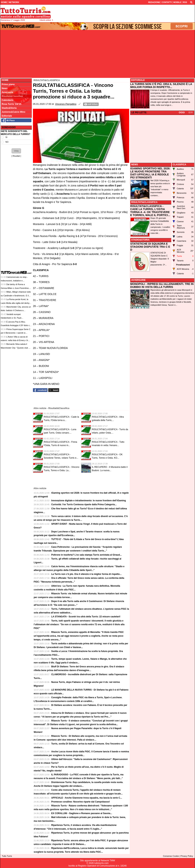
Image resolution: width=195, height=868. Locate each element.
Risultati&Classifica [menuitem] (12, 96)
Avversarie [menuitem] (7, 92)
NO (7, 142)
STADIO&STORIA (140, 240)
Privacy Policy (187, 856)
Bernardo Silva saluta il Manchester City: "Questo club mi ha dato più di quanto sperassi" (16, 348)
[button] (16, 151)
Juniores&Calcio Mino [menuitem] (13, 112)
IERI (191, 113)
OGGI (182, 113)
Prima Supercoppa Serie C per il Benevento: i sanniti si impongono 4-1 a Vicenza (16, 333)
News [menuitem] (5, 88)
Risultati (16, 156)
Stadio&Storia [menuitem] (9, 108)
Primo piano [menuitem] (8, 84)
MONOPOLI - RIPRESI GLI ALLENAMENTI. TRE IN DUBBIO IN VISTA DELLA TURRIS (162, 285)
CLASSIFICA (179, 165)
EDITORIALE (138, 80)
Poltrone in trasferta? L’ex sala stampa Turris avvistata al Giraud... (87, 555)
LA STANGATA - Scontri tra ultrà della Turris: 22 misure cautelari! (86, 617)
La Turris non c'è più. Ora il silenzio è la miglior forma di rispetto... (86, 574)
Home (5, 80)
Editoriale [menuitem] (7, 116)
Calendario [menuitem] (7, 100)
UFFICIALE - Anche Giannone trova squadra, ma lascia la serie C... (87, 798)
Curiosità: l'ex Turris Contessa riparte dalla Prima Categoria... (84, 504)
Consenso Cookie (171, 856)
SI (6, 137)
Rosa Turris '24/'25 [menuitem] (12, 104)
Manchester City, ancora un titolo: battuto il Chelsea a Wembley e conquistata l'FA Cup (16, 310)
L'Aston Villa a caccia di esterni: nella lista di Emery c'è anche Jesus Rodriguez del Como (16, 340)
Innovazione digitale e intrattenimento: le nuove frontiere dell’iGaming (89, 501)
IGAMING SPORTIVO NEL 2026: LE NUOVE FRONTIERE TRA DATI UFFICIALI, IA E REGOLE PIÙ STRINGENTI (150, 173)
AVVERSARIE (138, 280)
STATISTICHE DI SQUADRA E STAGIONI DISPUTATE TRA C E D (150, 247)
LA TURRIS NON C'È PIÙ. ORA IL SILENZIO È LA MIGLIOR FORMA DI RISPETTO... (161, 86)
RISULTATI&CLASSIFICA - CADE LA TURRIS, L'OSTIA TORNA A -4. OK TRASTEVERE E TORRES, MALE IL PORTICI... (150, 211)
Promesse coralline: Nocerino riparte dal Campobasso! (81, 802)
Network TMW (108, 861)
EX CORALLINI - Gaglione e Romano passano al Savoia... (82, 813)
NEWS (135, 165)
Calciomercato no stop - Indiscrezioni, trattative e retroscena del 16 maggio (14, 281)
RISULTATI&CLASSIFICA (144, 202)
